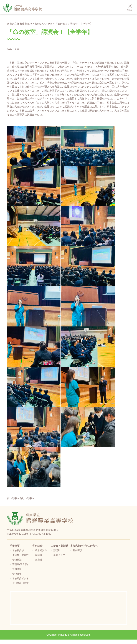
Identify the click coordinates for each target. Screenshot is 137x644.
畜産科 (39, 560)
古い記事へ (13, 498)
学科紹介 (37, 546)
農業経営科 (41, 551)
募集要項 (77, 551)
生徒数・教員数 (20, 555)
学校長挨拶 (18, 551)
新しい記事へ (27, 498)
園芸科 (39, 555)
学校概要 (15, 546)
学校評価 (17, 574)
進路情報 (17, 569)
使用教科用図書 (20, 583)
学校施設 (17, 560)
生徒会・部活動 (59, 546)
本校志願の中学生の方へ (84, 546)
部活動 (57, 551)
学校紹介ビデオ (20, 579)
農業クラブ (59, 555)
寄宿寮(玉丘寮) (20, 564)
